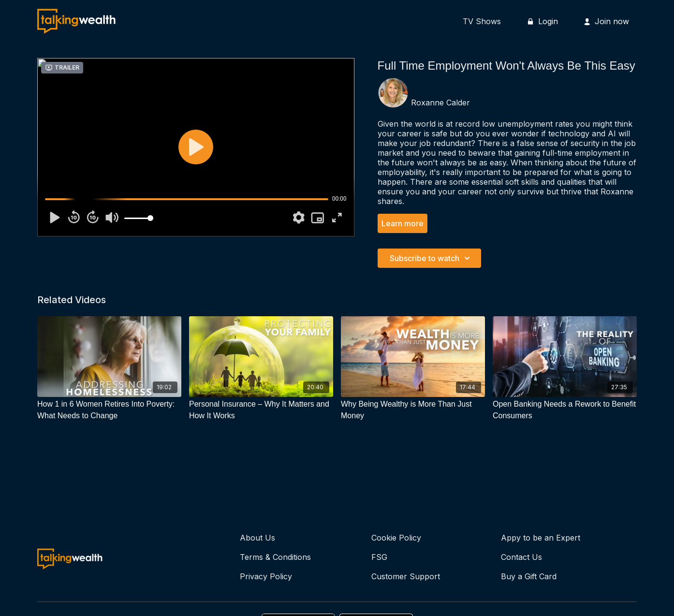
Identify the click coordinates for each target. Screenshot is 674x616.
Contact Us (521, 557)
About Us (257, 538)
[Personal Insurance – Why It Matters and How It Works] (261, 410)
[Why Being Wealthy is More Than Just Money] (413, 410)
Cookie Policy (396, 538)
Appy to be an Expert (541, 538)
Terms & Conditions (275, 557)
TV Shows (482, 21)
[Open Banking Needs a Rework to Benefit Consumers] (565, 410)
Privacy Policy (266, 576)
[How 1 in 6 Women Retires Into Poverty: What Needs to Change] (109, 410)
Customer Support (406, 576)
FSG (379, 557)
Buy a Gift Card (529, 576)
